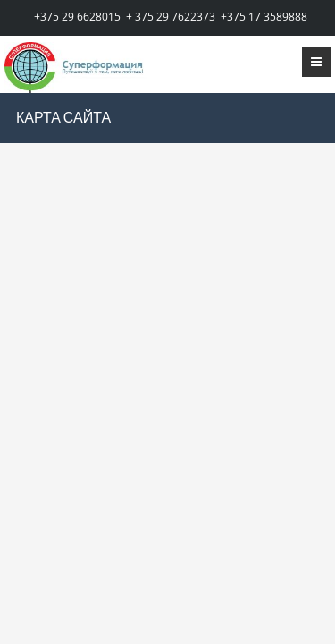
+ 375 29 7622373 (171, 17)
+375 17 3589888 (264, 17)
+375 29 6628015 (77, 17)
